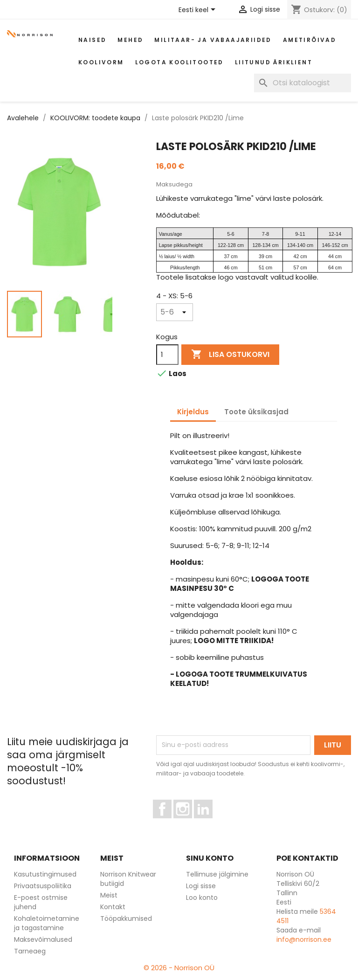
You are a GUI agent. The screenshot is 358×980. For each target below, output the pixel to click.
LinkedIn (209, 822)
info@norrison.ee (304, 939)
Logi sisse (201, 886)
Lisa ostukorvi (230, 355)
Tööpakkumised (126, 918)
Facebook (171, 822)
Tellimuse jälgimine (217, 874)
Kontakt (113, 907)
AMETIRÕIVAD (310, 40)
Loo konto (202, 898)
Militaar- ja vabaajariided (213, 40)
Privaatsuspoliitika (43, 886)
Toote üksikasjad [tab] (256, 412)
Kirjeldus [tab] (193, 412)
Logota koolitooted (179, 62)
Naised (92, 40)
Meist (109, 895)
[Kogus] (167, 355)
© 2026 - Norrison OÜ (179, 968)
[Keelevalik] (199, 10)
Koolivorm (101, 62)
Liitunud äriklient (274, 62)
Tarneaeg (30, 951)
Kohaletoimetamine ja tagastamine (47, 923)
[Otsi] (303, 83)
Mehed (130, 40)
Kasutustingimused (45, 874)
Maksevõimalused (43, 939)
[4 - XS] (175, 312)
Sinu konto (210, 858)
